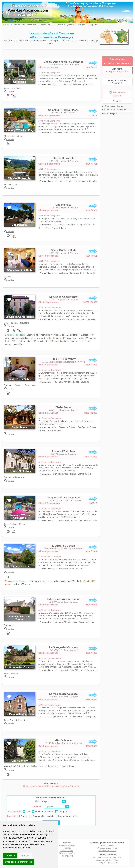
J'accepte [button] (10, 855)
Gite (26, 812)
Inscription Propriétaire (107, 863)
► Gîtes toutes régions (112, 106)
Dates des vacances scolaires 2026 (107, 857)
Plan (116, 860)
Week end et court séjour (107, 848)
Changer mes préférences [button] (18, 862)
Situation (10, 91)
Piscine (22, 816)
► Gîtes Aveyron (110, 113)
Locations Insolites (67, 845)
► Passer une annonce (117, 63)
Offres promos (107, 845)
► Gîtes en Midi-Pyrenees (114, 110)
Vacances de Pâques (107, 851)
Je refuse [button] (25, 855)
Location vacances (43, 812)
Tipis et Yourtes (67, 851)
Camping (61, 812)
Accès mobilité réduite (42, 816)
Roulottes (67, 848)
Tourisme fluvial (67, 856)
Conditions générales (105, 860)
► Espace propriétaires (117, 72)
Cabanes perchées (67, 853)
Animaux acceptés (67, 816)
